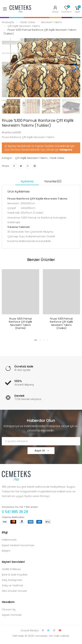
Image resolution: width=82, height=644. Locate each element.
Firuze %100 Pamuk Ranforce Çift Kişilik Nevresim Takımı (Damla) (20, 323)
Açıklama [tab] (27, 181)
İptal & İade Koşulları (15, 575)
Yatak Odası (28, 22)
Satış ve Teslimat (12, 585)
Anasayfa (8, 22)
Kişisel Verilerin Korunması (18, 545)
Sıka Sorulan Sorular (14, 591)
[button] (77, 9)
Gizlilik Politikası (11, 569)
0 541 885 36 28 (15, 512)
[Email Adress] (41, 441)
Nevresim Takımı (51, 22)
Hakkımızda (9, 540)
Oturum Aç (9, 609)
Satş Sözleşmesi (12, 580)
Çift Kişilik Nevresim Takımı (24, 26)
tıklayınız (66, 150)
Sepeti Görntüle (12, 615)
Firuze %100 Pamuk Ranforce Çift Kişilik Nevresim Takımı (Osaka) (61, 323)
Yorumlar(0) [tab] (53, 181)
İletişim (6, 551)
